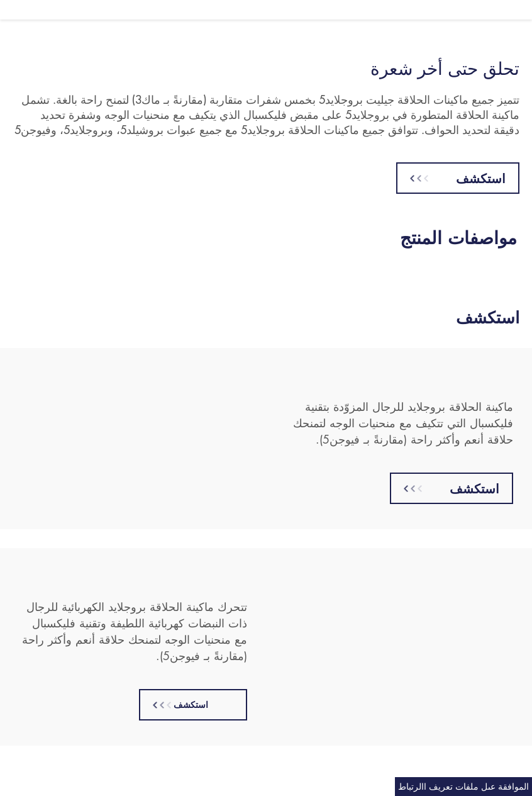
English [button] (33, 9)
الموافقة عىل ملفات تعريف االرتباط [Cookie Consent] (463, 786)
